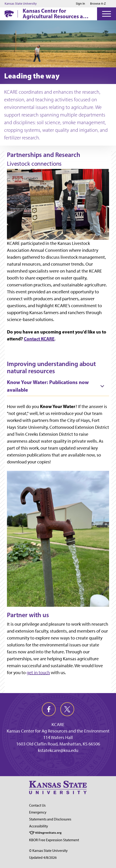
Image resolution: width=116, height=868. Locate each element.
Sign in (80, 4)
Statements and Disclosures (50, 819)
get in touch (38, 673)
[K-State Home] (9, 14)
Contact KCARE (39, 339)
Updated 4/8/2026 (43, 857)
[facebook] (49, 709)
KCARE (58, 724)
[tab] (58, 386)
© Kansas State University (48, 851)
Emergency (38, 812)
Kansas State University (21, 4)
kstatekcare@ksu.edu (58, 750)
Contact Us (37, 805)
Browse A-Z (98, 4)
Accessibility (39, 826)
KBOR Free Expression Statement (54, 840)
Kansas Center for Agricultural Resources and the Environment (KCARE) (56, 13)
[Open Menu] (107, 14)
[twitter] (67, 709)
